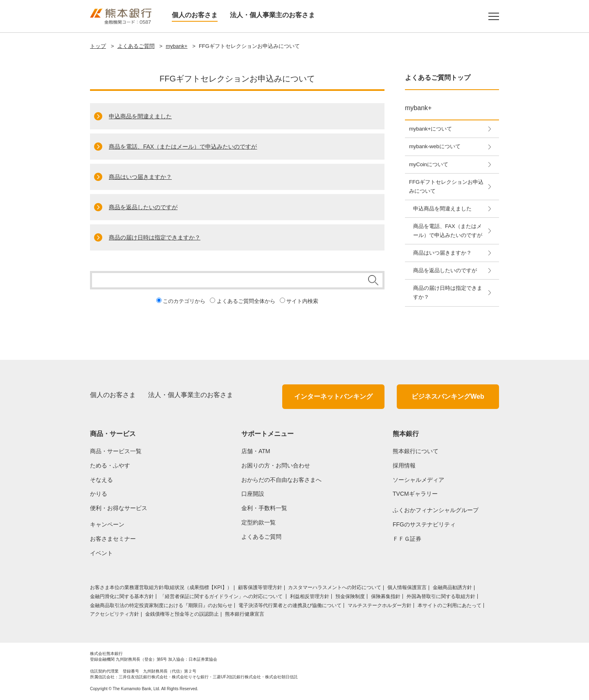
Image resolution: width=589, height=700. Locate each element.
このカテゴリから (184, 301)
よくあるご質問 (136, 46)
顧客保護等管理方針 (260, 587)
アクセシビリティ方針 (115, 614)
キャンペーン (107, 524)
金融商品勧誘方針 (452, 587)
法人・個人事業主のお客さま (272, 15)
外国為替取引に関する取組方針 (441, 596)
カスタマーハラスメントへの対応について (335, 587)
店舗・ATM (256, 451)
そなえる (101, 480)
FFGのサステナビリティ (424, 524)
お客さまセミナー (113, 539)
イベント (101, 553)
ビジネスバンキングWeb (448, 396)
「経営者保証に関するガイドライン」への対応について (222, 596)
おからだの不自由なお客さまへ (281, 480)
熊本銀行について (416, 451)
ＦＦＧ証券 (407, 539)
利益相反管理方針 (310, 596)
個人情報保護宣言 (407, 587)
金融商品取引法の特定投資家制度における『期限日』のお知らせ (161, 605)
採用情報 (404, 465)
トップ (98, 46)
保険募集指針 (386, 596)
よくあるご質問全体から (246, 301)
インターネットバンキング (333, 396)
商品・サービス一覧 (116, 451)
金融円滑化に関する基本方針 (122, 596)
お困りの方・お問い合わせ (276, 465)
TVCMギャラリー (415, 494)
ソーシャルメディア (418, 480)
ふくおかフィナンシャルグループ (436, 510)
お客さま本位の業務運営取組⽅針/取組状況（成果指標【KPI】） (161, 587)
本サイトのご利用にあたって (450, 605)
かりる (99, 494)
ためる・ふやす (110, 465)
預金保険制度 (350, 596)
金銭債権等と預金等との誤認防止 (182, 614)
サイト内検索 (302, 301)
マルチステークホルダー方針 (380, 605)
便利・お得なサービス (119, 508)
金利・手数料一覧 (264, 508)
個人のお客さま (195, 15)
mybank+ (176, 46)
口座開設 (253, 494)
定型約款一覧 (259, 522)
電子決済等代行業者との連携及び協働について (290, 605)
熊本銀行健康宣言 (245, 614)
